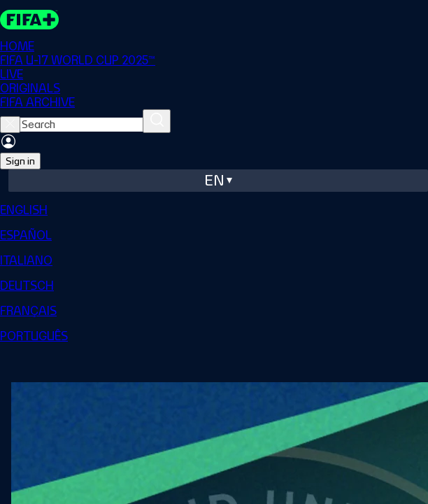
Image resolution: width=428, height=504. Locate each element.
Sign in (20, 161)
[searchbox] (81, 125)
